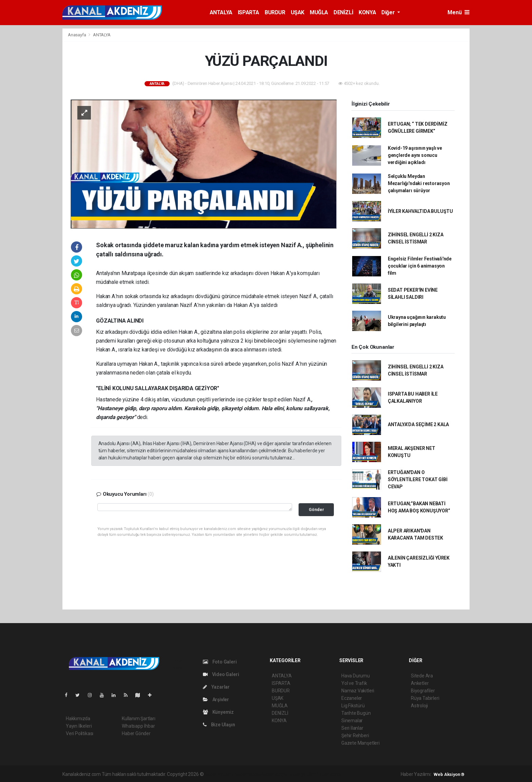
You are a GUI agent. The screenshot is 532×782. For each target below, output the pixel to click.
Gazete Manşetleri (360, 743)
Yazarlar (216, 687)
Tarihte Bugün (356, 713)
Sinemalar (352, 721)
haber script (329, 774)
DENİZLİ (343, 12)
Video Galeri (221, 674)
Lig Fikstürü (353, 706)
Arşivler (216, 699)
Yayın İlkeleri (79, 726)
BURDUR (275, 12)
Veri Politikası (80, 733)
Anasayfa (77, 35)
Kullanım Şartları (139, 719)
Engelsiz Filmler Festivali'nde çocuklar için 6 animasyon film (420, 266)
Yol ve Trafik (354, 683)
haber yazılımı (219, 774)
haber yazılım (302, 774)
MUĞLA (319, 12)
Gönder (316, 510)
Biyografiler (423, 691)
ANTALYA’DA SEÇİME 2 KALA (418, 424)
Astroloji (419, 706)
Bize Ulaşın (219, 725)
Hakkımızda (78, 719)
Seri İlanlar (352, 728)
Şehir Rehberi (355, 735)
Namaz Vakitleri (358, 691)
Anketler (420, 683)
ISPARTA (249, 12)
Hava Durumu (356, 676)
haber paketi (248, 774)
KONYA (367, 12)
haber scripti (274, 774)
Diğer (389, 12)
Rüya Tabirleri (425, 698)
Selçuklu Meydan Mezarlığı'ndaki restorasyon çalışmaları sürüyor (419, 183)
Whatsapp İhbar (138, 726)
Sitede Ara (422, 676)
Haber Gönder (136, 733)
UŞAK (298, 12)
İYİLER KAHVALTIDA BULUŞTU (420, 211)
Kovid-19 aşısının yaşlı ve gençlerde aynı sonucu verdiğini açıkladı (415, 155)
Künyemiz (218, 712)
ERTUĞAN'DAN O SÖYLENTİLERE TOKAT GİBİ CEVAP (418, 479)
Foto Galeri (220, 662)
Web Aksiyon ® (449, 774)
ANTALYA (221, 12)
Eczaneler (352, 698)
